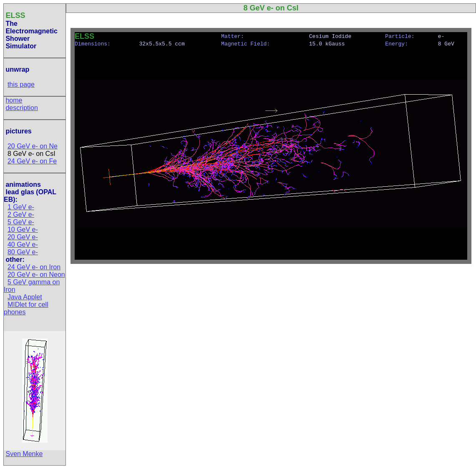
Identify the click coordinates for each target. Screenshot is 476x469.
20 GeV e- (23, 237)
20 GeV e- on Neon (36, 275)
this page (21, 84)
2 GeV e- (21, 214)
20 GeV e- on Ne (33, 146)
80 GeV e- (23, 252)
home (14, 100)
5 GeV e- (21, 222)
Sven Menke (24, 454)
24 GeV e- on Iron (34, 267)
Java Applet (25, 297)
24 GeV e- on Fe (32, 161)
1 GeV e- (21, 207)
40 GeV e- (23, 245)
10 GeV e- (23, 229)
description (21, 108)
